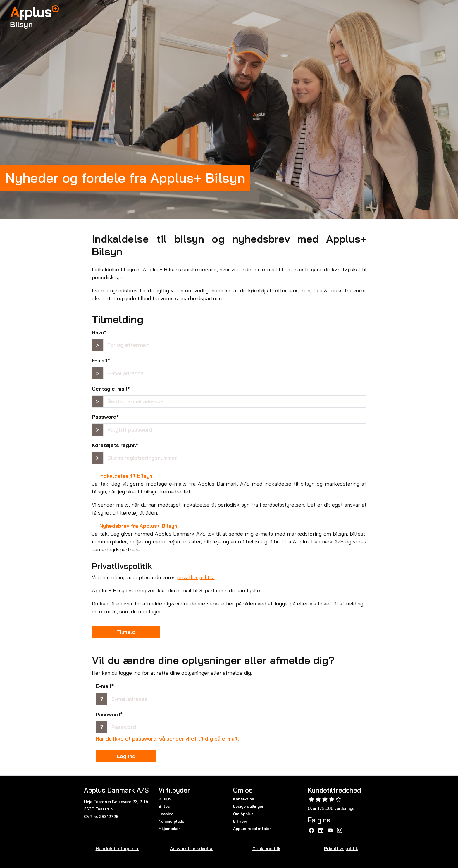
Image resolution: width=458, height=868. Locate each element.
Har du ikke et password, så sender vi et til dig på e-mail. (167, 739)
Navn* (99, 332)
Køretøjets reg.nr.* (115, 445)
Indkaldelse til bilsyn (126, 476)
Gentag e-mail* (111, 389)
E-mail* (101, 360)
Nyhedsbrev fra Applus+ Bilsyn (138, 526)
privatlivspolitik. (196, 577)
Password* (105, 417)
